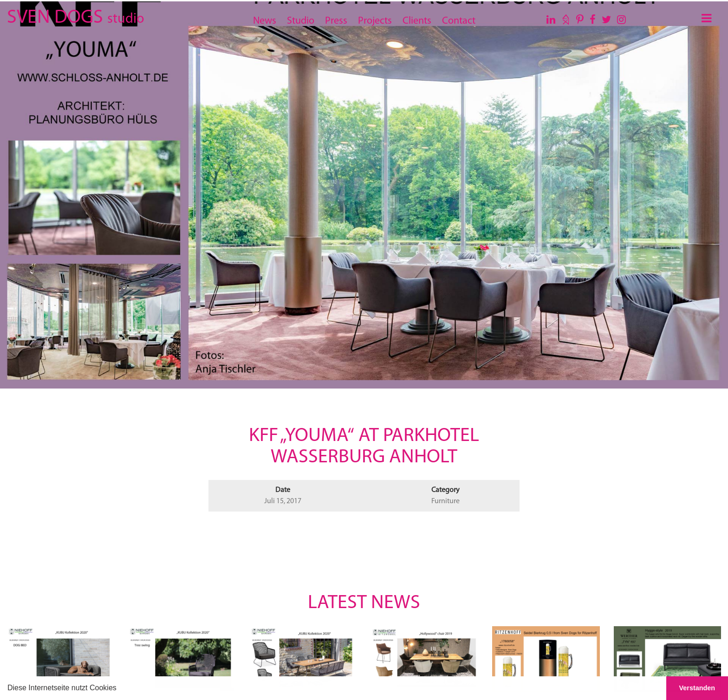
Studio (301, 21)
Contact (459, 21)
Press (336, 21)
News (265, 21)
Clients (417, 21)
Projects (375, 21)
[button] (120, 689)
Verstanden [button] (697, 688)
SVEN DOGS (75, 16)
